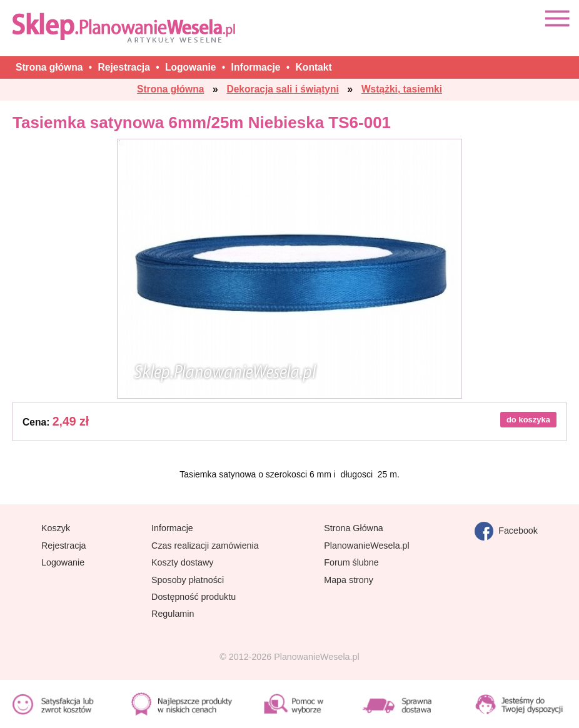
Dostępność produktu (194, 597)
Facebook (506, 531)
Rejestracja (64, 546)
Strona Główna (354, 528)
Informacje (172, 528)
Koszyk (56, 528)
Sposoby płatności (188, 580)
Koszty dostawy (182, 562)
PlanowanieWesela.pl (366, 546)
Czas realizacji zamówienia (205, 546)
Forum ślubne (351, 562)
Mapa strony (349, 580)
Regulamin (173, 614)
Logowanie (63, 562)
